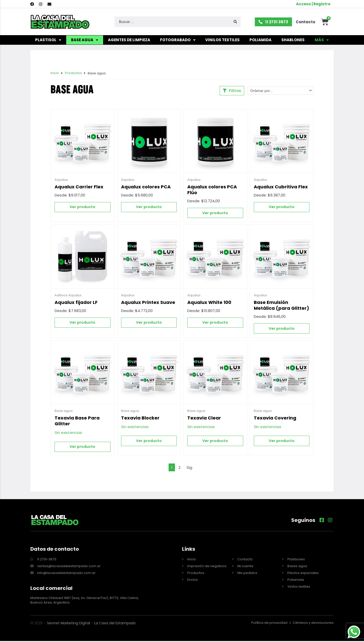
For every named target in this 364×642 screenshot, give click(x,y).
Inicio (55, 74)
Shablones (293, 41)
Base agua (85, 41)
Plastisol (48, 41)
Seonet (53, 624)
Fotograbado (178, 41)
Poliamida (260, 41)
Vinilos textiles (222, 41)
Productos (73, 74)
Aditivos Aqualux (68, 296)
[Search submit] (235, 23)
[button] (232, 91)
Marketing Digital (75, 624)
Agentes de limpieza (129, 41)
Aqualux (61, 180)
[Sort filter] (281, 91)
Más (322, 41)
